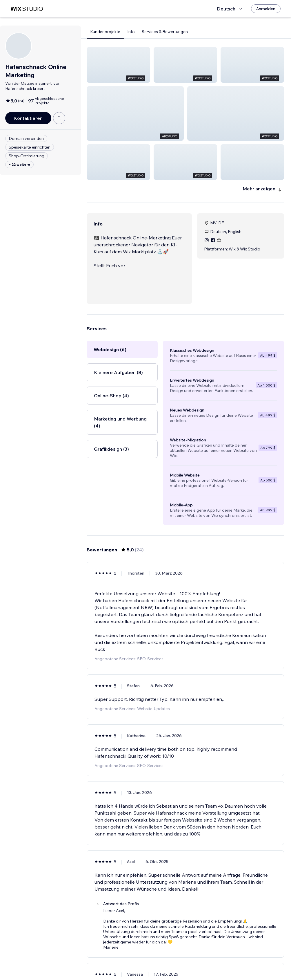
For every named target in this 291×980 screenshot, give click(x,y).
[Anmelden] (266, 9)
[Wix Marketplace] (27, 9)
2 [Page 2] (180, 959)
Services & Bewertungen (165, 32)
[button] (118, 65)
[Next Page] (212, 959)
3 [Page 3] (191, 959)
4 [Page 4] (201, 959)
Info (131, 32)
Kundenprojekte (105, 32)
